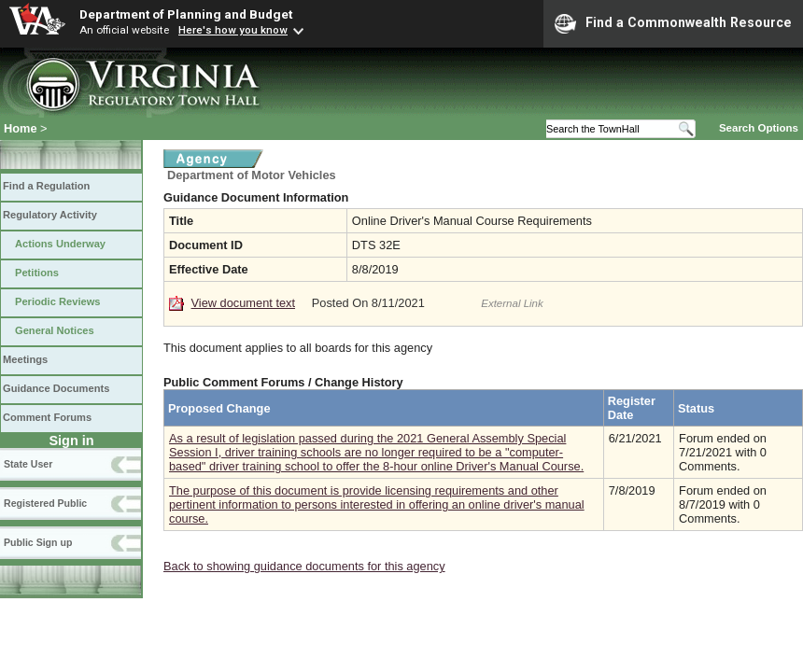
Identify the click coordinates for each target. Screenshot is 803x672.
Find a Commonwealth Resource (673, 23)
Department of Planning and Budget (186, 14)
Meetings (25, 359)
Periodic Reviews (58, 301)
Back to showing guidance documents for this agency (304, 566)
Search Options (759, 128)
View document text (243, 303)
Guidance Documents (56, 388)
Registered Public (45, 503)
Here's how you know (233, 30)
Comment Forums (47, 417)
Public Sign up (38, 542)
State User (28, 464)
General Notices (55, 330)
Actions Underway (60, 244)
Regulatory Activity (50, 215)
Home (21, 128)
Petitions (37, 273)
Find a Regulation (46, 186)
